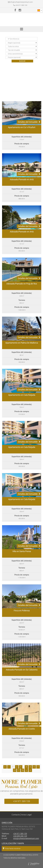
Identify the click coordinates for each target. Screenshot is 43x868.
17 (19, 770)
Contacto (16, 815)
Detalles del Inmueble (29, 122)
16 (15, 770)
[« (5, 767)
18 (22, 770)
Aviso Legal (26, 815)
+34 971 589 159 (20, 5)
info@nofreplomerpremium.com (21, 2)
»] (30, 770)
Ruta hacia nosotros (12, 848)
